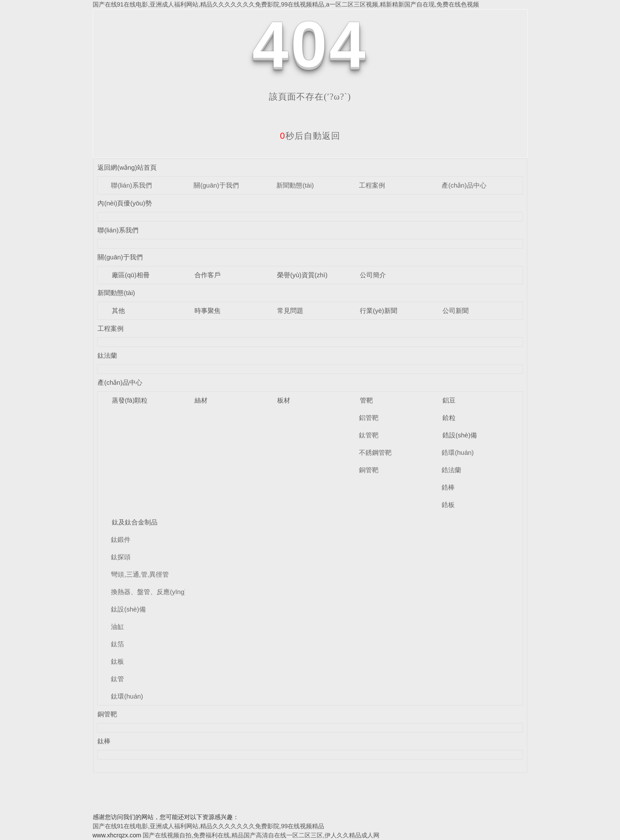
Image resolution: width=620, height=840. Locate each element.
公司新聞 (456, 311)
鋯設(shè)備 (460, 435)
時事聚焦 (208, 311)
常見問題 (290, 311)
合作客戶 (208, 275)
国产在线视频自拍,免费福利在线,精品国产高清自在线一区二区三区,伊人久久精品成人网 (261, 835)
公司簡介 (373, 275)
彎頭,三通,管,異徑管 (140, 574)
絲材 (201, 400)
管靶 (366, 400)
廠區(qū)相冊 (131, 275)
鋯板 (448, 505)
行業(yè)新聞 (379, 311)
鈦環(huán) (127, 696)
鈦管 (117, 679)
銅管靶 (369, 470)
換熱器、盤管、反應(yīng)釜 (152, 592)
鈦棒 (104, 741)
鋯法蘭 (451, 470)
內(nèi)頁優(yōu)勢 (124, 203)
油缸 (117, 627)
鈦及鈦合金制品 (135, 522)
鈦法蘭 (107, 355)
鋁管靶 (369, 418)
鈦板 (117, 661)
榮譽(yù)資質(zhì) (302, 275)
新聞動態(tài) (295, 185)
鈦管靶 (369, 435)
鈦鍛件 (121, 539)
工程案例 (372, 185)
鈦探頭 (121, 557)
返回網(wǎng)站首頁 (127, 167)
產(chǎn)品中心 (464, 185)
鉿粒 (449, 418)
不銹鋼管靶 (375, 452)
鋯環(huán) (457, 452)
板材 (284, 400)
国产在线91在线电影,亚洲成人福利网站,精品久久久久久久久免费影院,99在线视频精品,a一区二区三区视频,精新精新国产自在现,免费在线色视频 (286, 4)
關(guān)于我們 (216, 185)
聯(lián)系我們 (131, 185)
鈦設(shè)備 (128, 609)
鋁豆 (449, 400)
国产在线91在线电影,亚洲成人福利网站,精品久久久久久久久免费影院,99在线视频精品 (209, 826)
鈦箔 (117, 644)
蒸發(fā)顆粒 (130, 400)
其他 (118, 311)
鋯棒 (448, 487)
